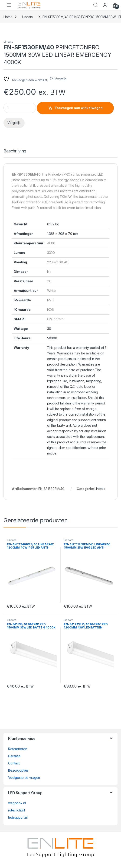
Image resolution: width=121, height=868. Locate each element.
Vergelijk (61, 78)
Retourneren (18, 749)
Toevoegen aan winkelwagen (79, 108)
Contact (14, 763)
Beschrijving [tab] (15, 151)
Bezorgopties (18, 770)
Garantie (14, 756)
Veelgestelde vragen (24, 778)
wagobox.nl (17, 803)
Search (95, 5)
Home (8, 17)
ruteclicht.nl (16, 810)
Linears (27, 17)
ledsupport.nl (18, 817)
